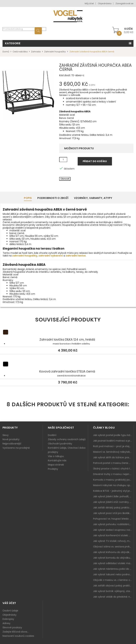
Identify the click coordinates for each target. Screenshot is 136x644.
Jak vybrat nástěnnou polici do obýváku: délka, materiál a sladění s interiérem (113, 569)
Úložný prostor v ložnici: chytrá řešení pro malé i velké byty (113, 469)
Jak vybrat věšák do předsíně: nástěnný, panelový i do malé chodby (113, 597)
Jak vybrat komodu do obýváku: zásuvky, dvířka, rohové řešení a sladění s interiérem (113, 558)
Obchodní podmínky (60, 444)
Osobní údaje (10, 611)
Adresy (6, 623)
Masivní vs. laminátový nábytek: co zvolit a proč (113, 452)
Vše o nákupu (56, 456)
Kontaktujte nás (57, 460)
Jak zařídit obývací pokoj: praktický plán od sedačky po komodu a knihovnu (113, 586)
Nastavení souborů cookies (18, 636)
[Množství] (63, 160)
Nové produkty (11, 439)
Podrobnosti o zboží (53, 198)
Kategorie (13, 43)
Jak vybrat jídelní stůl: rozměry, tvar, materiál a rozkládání (113, 502)
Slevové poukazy (12, 627)
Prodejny (53, 469)
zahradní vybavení (51, 256)
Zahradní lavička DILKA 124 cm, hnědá (68, 333)
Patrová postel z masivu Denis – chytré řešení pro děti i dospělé (113, 463)
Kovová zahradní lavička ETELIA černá (68, 365)
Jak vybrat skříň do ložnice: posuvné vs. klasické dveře (113, 457)
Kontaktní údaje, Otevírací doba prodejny (67, 450)
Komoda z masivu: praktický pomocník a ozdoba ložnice (113, 480)
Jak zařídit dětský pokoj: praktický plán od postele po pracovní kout (113, 508)
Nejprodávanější (12, 444)
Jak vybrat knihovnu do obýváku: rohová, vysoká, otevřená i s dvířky (113, 552)
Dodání (52, 435)
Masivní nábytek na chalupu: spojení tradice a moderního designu (113, 485)
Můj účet (89, 3)
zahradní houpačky (25, 256)
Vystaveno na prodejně (16, 448)
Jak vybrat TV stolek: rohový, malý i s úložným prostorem (113, 541)
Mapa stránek (56, 465)
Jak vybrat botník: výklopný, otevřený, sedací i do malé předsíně (113, 591)
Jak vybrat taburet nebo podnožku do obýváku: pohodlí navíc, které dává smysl (113, 574)
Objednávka (105, 3)
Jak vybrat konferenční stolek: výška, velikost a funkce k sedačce (113, 535)
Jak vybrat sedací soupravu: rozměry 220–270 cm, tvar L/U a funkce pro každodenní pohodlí (113, 530)
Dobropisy (8, 619)
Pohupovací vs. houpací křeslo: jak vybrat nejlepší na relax (113, 519)
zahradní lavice (76, 256)
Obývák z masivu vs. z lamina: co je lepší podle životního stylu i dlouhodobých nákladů (113, 580)
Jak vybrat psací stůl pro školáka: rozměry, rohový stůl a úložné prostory (113, 513)
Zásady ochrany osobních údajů (67, 439)
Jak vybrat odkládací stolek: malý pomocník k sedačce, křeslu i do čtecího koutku (113, 563)
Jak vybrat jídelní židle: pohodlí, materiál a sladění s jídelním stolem (113, 496)
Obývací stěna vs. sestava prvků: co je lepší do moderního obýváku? (113, 547)
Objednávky (9, 615)
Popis (28, 198)
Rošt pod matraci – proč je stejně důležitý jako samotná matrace (113, 446)
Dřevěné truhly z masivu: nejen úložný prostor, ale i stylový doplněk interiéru (113, 474)
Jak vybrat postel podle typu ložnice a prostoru (113, 435)
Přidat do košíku (95, 161)
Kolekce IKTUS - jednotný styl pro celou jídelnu (113, 491)
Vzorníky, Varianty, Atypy (93, 198)
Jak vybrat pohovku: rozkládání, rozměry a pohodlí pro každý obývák (113, 524)
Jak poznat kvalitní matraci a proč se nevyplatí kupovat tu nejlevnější (113, 441)
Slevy (6, 435)
